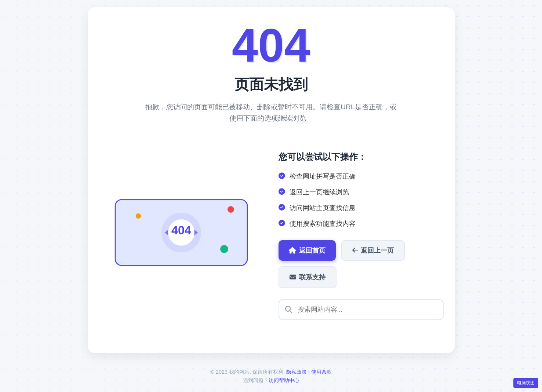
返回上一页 (373, 250)
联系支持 (308, 277)
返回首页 (307, 250)
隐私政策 (297, 372)
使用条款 (321, 372)
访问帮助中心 (284, 380)
